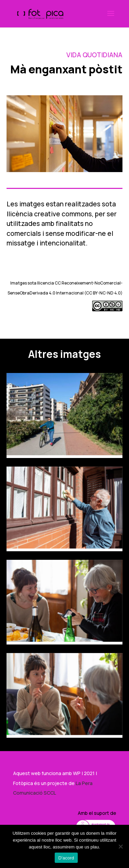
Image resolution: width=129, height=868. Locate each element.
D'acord (66, 858)
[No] (120, 846)
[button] (111, 18)
